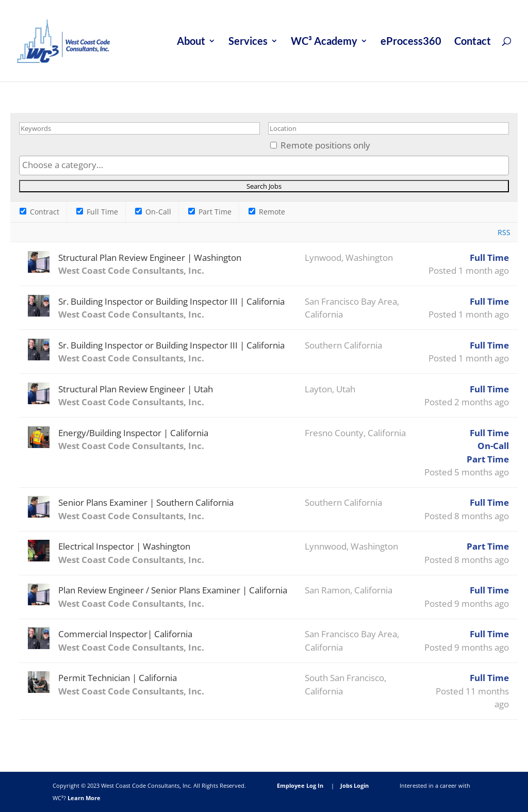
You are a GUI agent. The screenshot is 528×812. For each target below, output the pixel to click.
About (191, 42)
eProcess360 (411, 42)
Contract (39, 212)
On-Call (153, 212)
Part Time (210, 212)
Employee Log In (300, 785)
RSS (504, 232)
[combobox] (264, 165)
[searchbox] (264, 165)
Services (248, 42)
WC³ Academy (324, 42)
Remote (267, 212)
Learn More (84, 798)
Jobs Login (354, 785)
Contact (473, 42)
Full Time (97, 212)
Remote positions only (325, 145)
